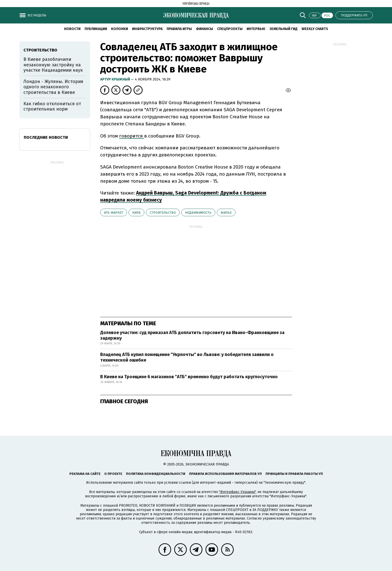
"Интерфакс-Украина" (237, 492)
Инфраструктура (147, 29)
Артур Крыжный (115, 79)
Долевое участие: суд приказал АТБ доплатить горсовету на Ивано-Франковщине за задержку (192, 335)
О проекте (113, 474)
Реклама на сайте (85, 474)
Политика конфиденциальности (156, 474)
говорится (132, 136)
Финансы (204, 29)
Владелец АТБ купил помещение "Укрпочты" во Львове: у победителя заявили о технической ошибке (187, 357)
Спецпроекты (230, 29)
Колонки (120, 29)
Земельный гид (283, 29)
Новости (72, 29)
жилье (226, 213)
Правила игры (179, 29)
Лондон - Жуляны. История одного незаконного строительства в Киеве (53, 87)
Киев (136, 213)
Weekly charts (315, 29)
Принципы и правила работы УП (294, 474)
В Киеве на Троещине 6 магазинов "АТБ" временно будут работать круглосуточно (189, 377)
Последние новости (46, 137)
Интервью (256, 29)
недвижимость (198, 213)
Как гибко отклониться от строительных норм (52, 106)
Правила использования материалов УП (225, 474)
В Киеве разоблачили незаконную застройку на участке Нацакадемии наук (53, 65)
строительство (163, 213)
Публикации (96, 29)
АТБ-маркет (114, 213)
